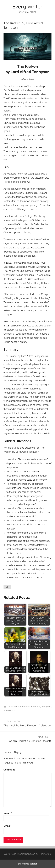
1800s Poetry (14, 707)
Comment (10, 770)
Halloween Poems (31, 707)
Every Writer (27, 6)
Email (7, 826)
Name (8, 813)
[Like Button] (7, 587)
